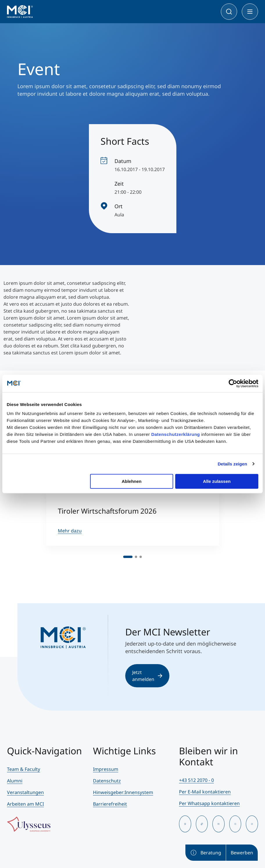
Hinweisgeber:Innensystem (123, 792)
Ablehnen (132, 481)
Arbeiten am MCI (25, 804)
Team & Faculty (24, 769)
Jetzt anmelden (147, 676)
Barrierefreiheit (110, 804)
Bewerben (242, 853)
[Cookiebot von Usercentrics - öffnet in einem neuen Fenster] (233, 383)
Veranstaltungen (25, 792)
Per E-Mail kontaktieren (205, 792)
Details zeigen (232, 464)
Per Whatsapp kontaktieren (209, 803)
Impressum (106, 769)
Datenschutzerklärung (176, 434)
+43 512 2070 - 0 (196, 780)
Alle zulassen (217, 481)
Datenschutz (107, 781)
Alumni (15, 781)
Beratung (206, 853)
